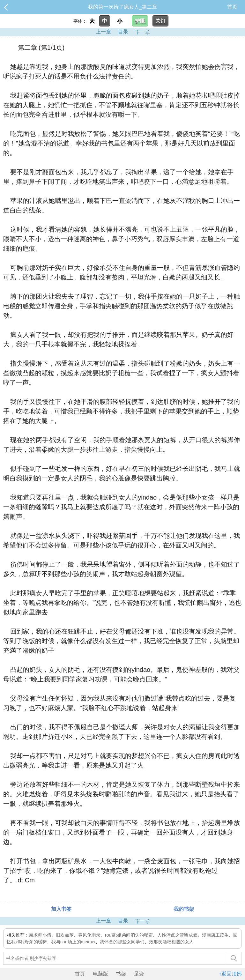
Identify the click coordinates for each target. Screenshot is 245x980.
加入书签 (61, 909)
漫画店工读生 (215, 935)
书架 (121, 974)
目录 (123, 32)
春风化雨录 (89, 935)
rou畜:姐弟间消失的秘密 (129, 935)
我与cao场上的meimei (73, 942)
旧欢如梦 (65, 935)
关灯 (160, 21)
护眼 (140, 21)
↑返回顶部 (230, 974)
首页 (232, 7)
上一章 (103, 32)
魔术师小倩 (40, 935)
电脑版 (100, 974)
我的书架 (184, 909)
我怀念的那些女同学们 (122, 942)
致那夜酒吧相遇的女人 (171, 942)
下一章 (142, 32)
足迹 (139, 974)
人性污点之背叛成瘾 (177, 935)
